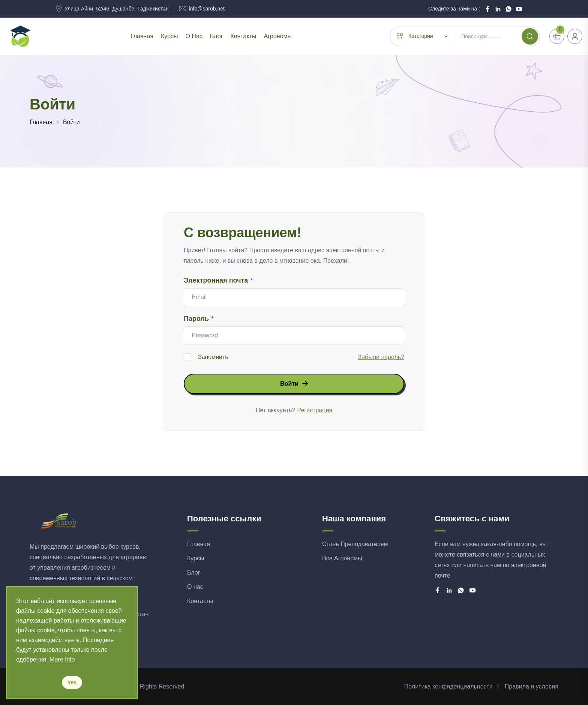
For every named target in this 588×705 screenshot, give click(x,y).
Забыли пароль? (381, 357)
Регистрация (315, 410)
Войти (71, 122)
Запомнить (213, 357)
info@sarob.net (207, 9)
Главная (142, 36)
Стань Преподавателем (355, 544)
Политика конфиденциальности (448, 686)
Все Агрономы (342, 558)
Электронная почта (219, 281)
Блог (217, 36)
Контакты (243, 36)
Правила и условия (532, 686)
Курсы (169, 36)
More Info (62, 659)
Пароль (199, 319)
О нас (194, 36)
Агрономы (278, 36)
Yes (72, 683)
